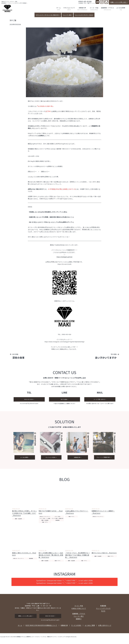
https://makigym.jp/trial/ (64, 257)
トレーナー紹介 (67, 15)
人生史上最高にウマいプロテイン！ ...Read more (77, 513)
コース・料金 (94, 9)
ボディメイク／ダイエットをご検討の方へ (48, 15)
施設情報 (58, 521)
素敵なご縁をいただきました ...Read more (24, 555)
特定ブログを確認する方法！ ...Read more (51, 513)
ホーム (59, 9)
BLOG (103, 612)
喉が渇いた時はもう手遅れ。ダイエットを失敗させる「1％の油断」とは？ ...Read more (24, 514)
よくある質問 (121, 9)
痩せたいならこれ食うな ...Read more (104, 554)
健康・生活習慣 (18, 520)
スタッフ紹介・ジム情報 (45, 520)
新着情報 (103, 607)
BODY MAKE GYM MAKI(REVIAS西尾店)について (41, 626)
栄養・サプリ (45, 523)
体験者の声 (82, 9)
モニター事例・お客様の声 (58, 520)
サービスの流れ (76, 626)
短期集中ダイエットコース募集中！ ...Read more (103, 513)
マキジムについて (69, 9)
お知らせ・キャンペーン (45, 518)
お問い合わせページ (105, 626)
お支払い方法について (79, 609)
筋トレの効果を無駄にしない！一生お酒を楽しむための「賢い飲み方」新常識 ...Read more (51, 556)
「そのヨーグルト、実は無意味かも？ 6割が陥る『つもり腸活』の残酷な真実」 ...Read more (77, 556)
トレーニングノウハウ (103, 609)
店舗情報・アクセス (107, 9)
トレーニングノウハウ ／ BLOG (84, 15)
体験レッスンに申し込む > (119, 2)
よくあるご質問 (90, 626)
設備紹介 (79, 620)
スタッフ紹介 (58, 518)
